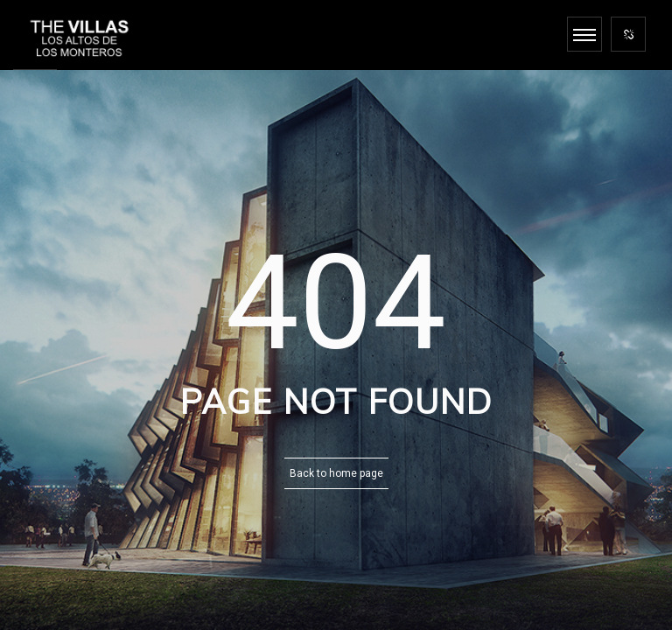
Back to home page (336, 473)
